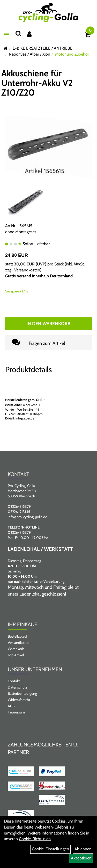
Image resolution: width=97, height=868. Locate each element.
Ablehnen (83, 849)
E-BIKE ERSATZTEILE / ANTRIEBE (43, 48)
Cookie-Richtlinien (35, 839)
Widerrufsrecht (19, 700)
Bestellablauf (18, 636)
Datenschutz (18, 687)
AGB (11, 706)
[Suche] (18, 33)
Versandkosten (27, 270)
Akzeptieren (81, 858)
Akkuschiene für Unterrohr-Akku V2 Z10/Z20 (37, 83)
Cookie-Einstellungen (50, 849)
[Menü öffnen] (7, 33)
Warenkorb (16, 649)
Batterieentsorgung (22, 693)
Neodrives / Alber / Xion (29, 54)
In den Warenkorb (48, 324)
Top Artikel (16, 655)
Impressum (16, 712)
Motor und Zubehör (72, 54)
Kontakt (14, 681)
